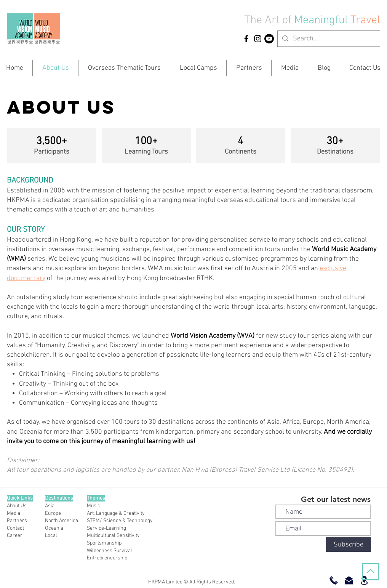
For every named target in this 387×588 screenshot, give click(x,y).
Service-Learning (106, 528)
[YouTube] (269, 39)
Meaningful (322, 20)
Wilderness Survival (110, 551)
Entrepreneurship (107, 558)
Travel (365, 20)
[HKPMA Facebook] (246, 39)
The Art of (268, 20)
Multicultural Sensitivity (113, 536)
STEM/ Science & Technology (120, 521)
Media (14, 513)
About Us (17, 506)
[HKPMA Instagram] (258, 39)
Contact (15, 528)
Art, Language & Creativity (116, 513)
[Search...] (328, 39)
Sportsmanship (104, 543)
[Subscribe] (349, 545)
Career (15, 536)
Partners (17, 521)
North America (62, 521)
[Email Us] (349, 580)
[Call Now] (334, 580)
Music (94, 506)
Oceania (54, 528)
